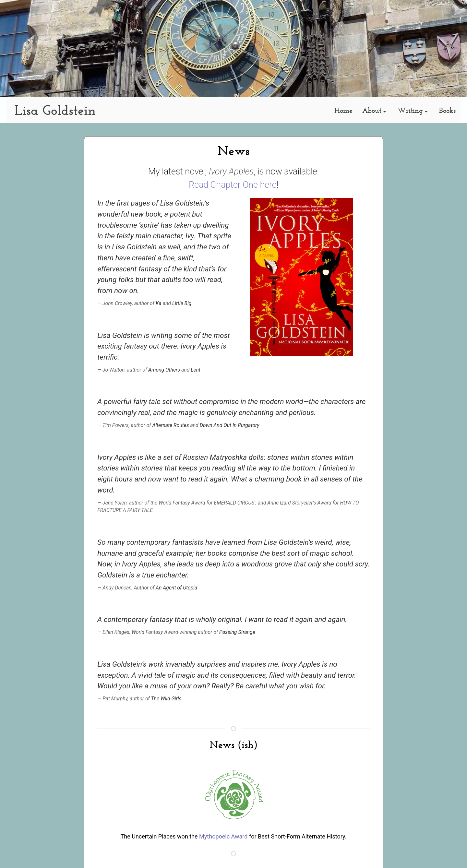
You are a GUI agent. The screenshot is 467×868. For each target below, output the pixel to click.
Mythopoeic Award (223, 836)
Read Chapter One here (233, 185)
